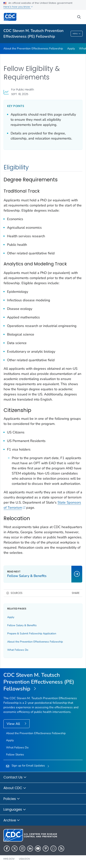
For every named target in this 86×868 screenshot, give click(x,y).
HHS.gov (9, 859)
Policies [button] (12, 799)
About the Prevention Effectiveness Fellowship (33, 48)
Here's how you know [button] (18, 7)
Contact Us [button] (15, 778)
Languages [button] (15, 810)
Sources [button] (17, 593)
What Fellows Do (18, 650)
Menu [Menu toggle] (77, 34)
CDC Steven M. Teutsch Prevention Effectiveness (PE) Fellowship (34, 34)
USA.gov (24, 859)
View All (14, 724)
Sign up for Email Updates (28, 766)
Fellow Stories (15, 755)
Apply (71, 48)
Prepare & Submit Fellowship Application (32, 634)
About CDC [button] (15, 788)
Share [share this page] (76, 593)
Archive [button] (12, 820)
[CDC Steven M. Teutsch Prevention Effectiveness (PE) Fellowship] (43, 682)
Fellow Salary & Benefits (22, 625)
